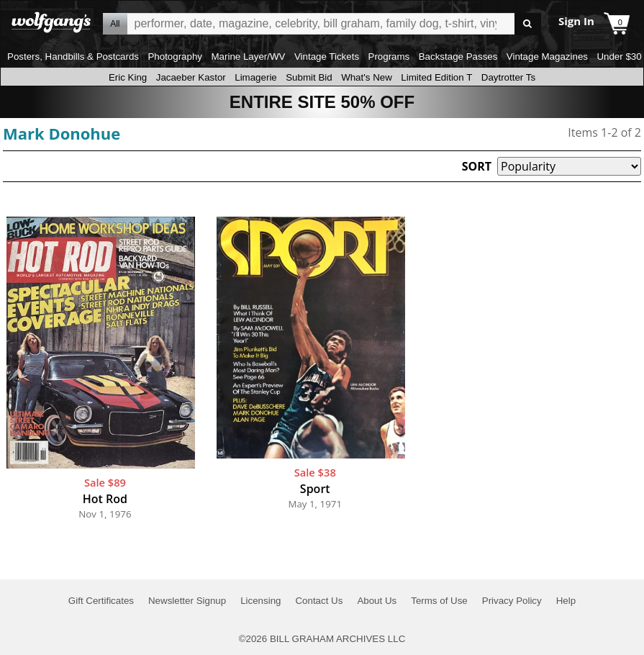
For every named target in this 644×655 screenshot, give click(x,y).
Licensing (260, 601)
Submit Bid (309, 77)
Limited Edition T (436, 77)
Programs (389, 57)
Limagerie (256, 77)
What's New (367, 77)
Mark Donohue (62, 133)
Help (566, 601)
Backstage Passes (458, 57)
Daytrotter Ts (508, 77)
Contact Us (319, 601)
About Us (377, 601)
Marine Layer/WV (248, 57)
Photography (175, 57)
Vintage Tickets (327, 57)
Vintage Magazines (547, 57)
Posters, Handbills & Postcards (73, 57)
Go (528, 24)
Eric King (128, 77)
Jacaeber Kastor (191, 77)
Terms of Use (439, 601)
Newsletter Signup (187, 601)
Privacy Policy (512, 601)
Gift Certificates (101, 601)
